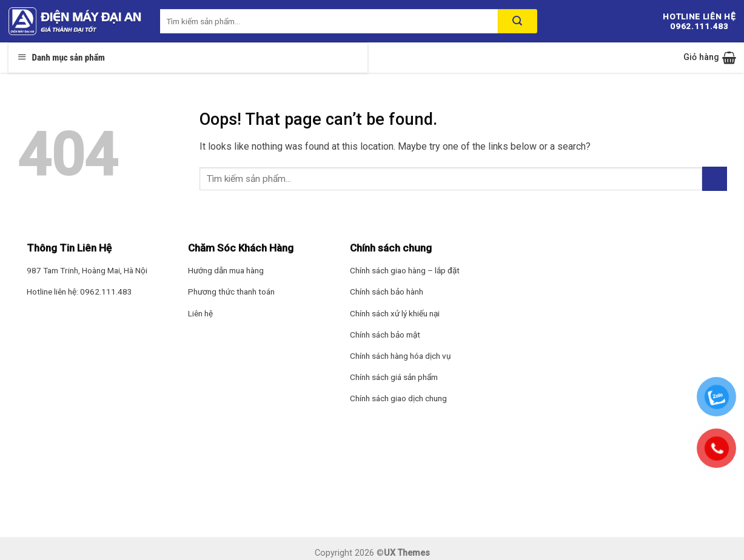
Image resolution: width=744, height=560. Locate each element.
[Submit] (714, 178)
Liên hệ (200, 313)
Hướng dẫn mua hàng (226, 270)
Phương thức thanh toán (231, 292)
